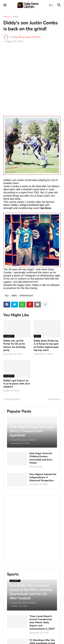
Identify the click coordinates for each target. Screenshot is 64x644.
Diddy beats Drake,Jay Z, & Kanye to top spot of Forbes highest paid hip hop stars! (46, 346)
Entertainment (26, 295)
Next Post (53, 399)
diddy (16, 17)
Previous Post (13, 399)
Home (7, 17)
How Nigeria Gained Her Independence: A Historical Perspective (43, 477)
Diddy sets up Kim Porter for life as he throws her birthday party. (15, 346)
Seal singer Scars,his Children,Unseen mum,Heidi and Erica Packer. (41, 458)
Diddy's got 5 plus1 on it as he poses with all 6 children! (17, 384)
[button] (5, 5)
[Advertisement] (32, 80)
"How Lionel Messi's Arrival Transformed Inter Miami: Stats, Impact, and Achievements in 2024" (42, 623)
